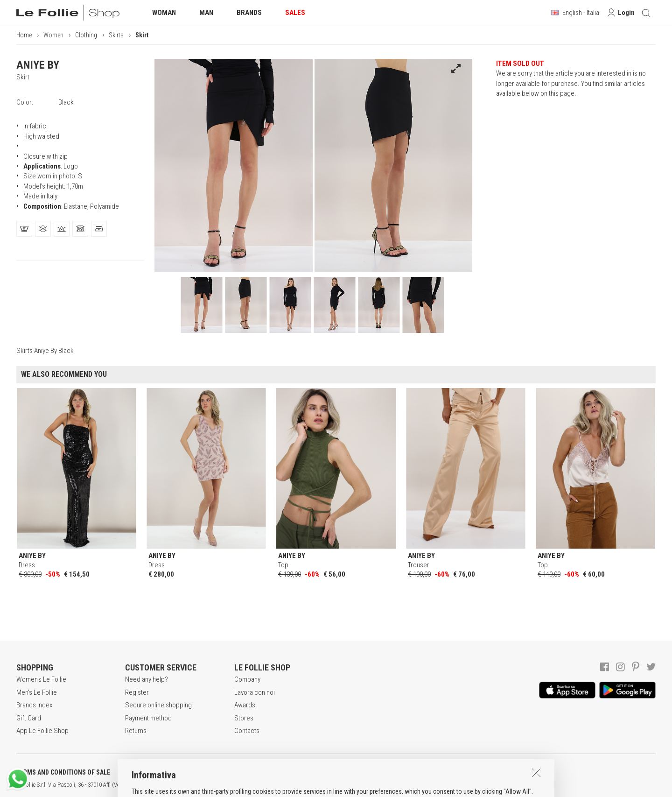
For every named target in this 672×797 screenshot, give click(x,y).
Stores (244, 718)
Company (247, 679)
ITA (320, 785)
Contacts (247, 731)
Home (24, 35)
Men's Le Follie (37, 692)
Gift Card (29, 718)
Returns (136, 731)
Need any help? (147, 679)
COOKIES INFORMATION (253, 772)
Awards (245, 705)
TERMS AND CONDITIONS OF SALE (63, 772)
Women (53, 35)
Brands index (34, 705)
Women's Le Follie (41, 679)
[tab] (24, 229)
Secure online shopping (158, 705)
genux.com (299, 785)
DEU (343, 785)
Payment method (148, 718)
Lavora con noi (255, 692)
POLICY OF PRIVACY (165, 772)
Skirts (116, 35)
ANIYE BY (38, 65)
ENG (331, 785)
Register (137, 692)
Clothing (86, 35)
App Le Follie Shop (42, 731)
